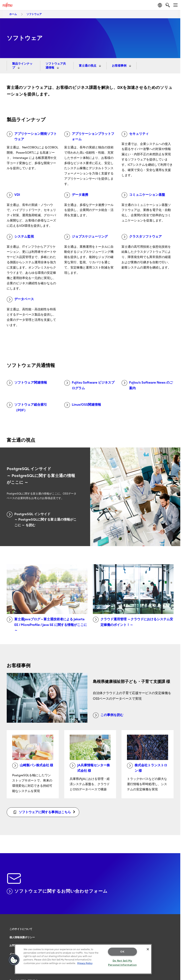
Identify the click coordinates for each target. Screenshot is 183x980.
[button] (14, 960)
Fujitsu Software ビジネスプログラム (89, 385)
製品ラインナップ (22, 66)
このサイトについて (21, 929)
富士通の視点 (88, 66)
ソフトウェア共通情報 (56, 66)
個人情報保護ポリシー (22, 937)
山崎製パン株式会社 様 (33, 766)
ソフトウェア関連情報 (27, 383)
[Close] (148, 949)
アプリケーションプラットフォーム (89, 136)
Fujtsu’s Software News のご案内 (147, 385)
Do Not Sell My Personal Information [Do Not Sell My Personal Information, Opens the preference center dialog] (122, 963)
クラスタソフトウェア (142, 237)
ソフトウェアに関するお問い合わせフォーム (57, 891)
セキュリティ (135, 134)
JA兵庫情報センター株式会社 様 (90, 768)
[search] (168, 5)
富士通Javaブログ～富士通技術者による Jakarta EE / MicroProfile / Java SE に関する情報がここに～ (47, 624)
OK (122, 952)
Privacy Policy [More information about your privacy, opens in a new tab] (85, 963)
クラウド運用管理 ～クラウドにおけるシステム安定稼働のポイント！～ (133, 622)
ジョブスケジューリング (86, 237)
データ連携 (76, 195)
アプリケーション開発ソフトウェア (32, 136)
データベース (20, 299)
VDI (13, 195)
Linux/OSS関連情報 (83, 405)
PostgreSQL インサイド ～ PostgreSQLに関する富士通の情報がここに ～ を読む (42, 519)
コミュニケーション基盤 (143, 195)
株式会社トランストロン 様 (147, 768)
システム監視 (20, 237)
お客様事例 (120, 66)
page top (175, 926)
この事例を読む (108, 715)
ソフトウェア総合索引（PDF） (27, 407)
